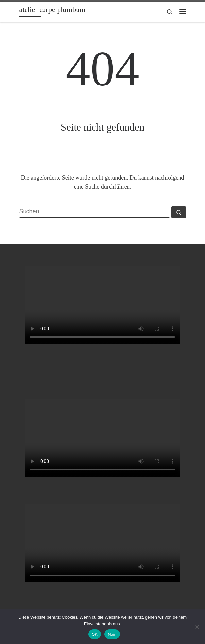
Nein (112, 634)
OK (95, 634)
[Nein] (197, 627)
